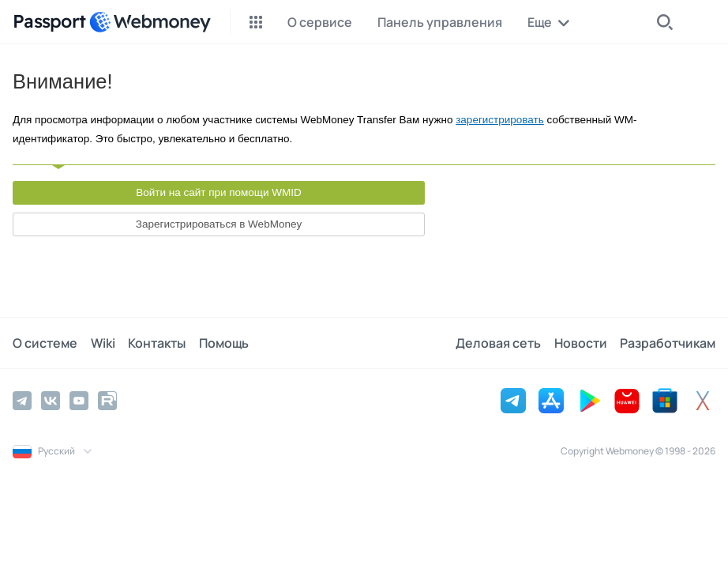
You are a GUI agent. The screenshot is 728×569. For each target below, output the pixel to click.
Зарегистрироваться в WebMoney (219, 224)
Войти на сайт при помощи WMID (219, 192)
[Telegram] (22, 401)
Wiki (102, 343)
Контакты (156, 343)
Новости (581, 343)
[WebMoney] (150, 22)
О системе (45, 343)
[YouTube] (79, 401)
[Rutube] (107, 401)
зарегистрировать (500, 120)
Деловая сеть (499, 343)
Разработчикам (668, 343)
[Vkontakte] (51, 401)
